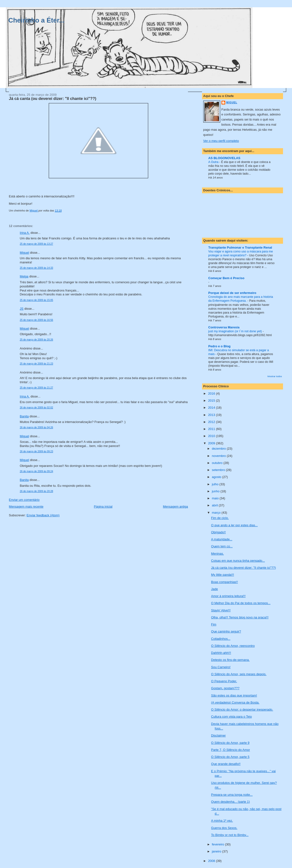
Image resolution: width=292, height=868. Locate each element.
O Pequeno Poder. (224, 681)
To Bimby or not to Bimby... (230, 835)
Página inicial (103, 507)
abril (215, 505)
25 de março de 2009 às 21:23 (36, 364)
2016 (212, 393)
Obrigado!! (218, 532)
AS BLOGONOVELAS (224, 158)
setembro (219, 470)
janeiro (217, 851)
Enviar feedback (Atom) (43, 515)
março (217, 513)
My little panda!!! (223, 575)
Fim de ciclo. (220, 518)
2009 (212, 443)
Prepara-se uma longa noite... (232, 795)
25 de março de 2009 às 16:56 (36, 320)
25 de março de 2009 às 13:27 (36, 244)
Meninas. (217, 554)
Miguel (24, 253)
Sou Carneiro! (221, 667)
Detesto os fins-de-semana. (230, 660)
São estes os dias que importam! (234, 695)
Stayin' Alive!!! (221, 610)
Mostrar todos (275, 376)
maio (216, 498)
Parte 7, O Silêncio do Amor (230, 750)
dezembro (219, 449)
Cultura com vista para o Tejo (231, 717)
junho (216, 491)
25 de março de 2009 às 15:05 (36, 300)
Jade (214, 589)
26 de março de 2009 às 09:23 (36, 451)
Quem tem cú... (222, 546)
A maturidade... (222, 539)
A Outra (214, 162)
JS (22, 309)
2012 (212, 422)
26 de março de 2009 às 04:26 (36, 427)
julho (215, 484)
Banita (24, 416)
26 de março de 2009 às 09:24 (36, 471)
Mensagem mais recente (26, 507)
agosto (217, 477)
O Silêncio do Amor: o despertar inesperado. (242, 710)
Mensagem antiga (175, 507)
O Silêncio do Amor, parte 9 (230, 743)
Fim (214, 624)
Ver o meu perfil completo (221, 141)
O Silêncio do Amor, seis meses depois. (239, 674)
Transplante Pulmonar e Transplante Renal (240, 247)
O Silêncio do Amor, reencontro (233, 646)
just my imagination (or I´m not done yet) (235, 331)
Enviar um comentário (24, 500)
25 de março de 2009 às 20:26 (36, 340)
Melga (24, 276)
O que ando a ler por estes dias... (234, 525)
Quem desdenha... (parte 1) (230, 802)
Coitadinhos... (221, 639)
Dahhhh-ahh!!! (221, 653)
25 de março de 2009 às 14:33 (36, 268)
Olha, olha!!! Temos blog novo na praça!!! (240, 617)
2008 (212, 861)
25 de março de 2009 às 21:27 (36, 388)
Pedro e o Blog (219, 346)
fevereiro (218, 844)
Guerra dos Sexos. (224, 828)
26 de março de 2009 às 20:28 (36, 491)
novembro (219, 456)
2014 (212, 408)
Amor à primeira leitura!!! (228, 596)
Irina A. (25, 233)
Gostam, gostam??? (225, 688)
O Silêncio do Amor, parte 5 (230, 757)
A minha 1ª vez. (222, 821)
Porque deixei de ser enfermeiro (232, 293)
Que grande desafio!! (226, 764)
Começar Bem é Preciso (226, 278)
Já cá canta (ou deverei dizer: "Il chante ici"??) (243, 568)
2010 (212, 436)
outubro (218, 463)
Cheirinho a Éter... (36, 20)
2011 (212, 429)
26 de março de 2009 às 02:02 (36, 408)
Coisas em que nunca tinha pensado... (238, 561)
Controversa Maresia (224, 327)
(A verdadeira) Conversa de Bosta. (235, 702)
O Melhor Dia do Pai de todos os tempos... (241, 603)
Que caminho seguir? (226, 631)
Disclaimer (218, 735)
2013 (212, 415)
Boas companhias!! (224, 582)
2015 (212, 401)
